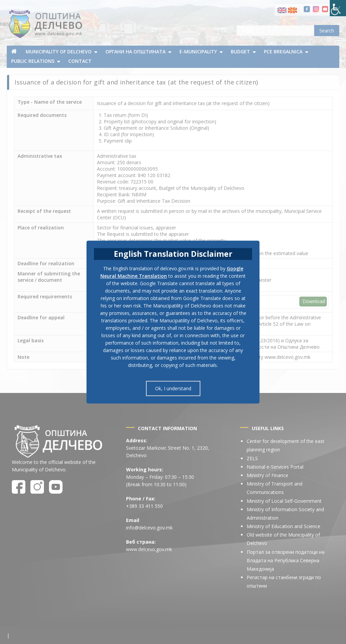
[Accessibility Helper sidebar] (338, 8)
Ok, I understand (173, 388)
